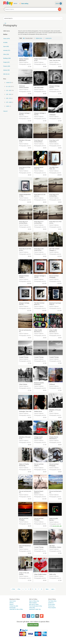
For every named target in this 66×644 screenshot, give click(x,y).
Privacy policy (51, 604)
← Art (5, 23)
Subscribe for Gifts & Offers (16, 609)
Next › (47, 589)
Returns (12, 604)
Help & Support (33, 603)
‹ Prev (19, 589)
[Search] (60, 9)
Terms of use (51, 606)
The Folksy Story (52, 601)
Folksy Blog (32, 608)
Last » (53, 589)
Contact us (51, 603)
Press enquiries (52, 608)
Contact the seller (14, 606)
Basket (59, 3)
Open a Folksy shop (34, 601)
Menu (16, 3)
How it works (13, 601)
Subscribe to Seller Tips (35, 609)
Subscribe (33, 625)
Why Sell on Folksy (34, 604)
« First (13, 589)
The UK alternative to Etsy (36, 606)
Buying (13, 608)
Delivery (12, 603)
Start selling (25, 4)
